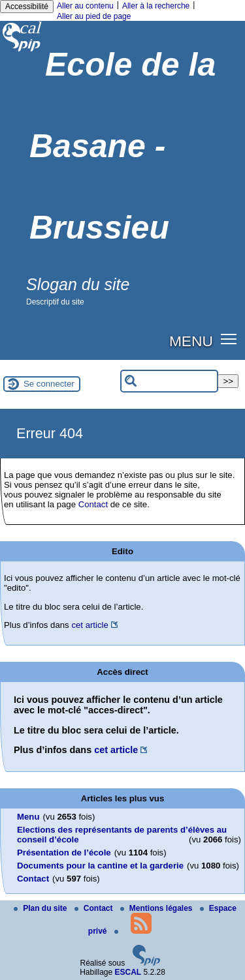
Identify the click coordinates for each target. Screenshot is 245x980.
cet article (90, 625)
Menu (28, 817)
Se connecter (49, 384)
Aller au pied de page (94, 16)
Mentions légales (157, 908)
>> (228, 381)
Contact (93, 504)
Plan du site (41, 908)
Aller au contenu (85, 6)
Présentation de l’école (64, 853)
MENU (191, 341)
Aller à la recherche (156, 6)
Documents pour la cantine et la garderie (100, 866)
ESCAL (128, 972)
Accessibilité (27, 7)
